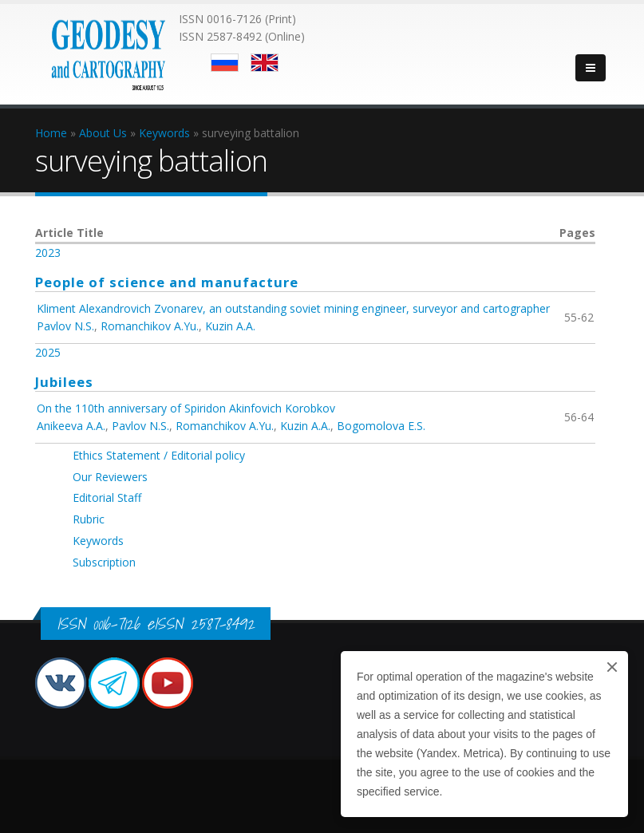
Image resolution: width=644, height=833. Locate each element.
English (265, 63)
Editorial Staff (107, 497)
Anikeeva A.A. (71, 426)
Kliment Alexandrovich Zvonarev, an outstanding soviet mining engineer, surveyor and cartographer (293, 308)
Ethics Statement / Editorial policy (159, 455)
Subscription (104, 562)
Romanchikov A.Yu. (150, 326)
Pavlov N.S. (65, 326)
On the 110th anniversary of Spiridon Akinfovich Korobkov (186, 408)
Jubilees (64, 382)
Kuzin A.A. (230, 326)
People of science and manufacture (167, 282)
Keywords (98, 541)
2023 (48, 253)
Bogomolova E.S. (381, 426)
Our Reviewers (110, 477)
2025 (48, 352)
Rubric (89, 519)
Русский (225, 63)
